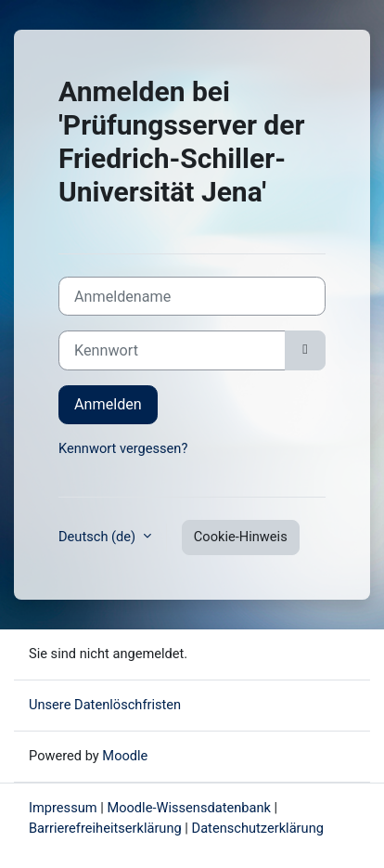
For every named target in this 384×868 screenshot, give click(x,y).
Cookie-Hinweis (241, 537)
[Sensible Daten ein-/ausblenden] (305, 350)
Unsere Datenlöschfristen (105, 705)
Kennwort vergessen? (123, 448)
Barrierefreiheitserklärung (107, 828)
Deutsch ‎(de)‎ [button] (99, 537)
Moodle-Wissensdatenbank (189, 808)
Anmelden (108, 404)
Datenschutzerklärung (258, 828)
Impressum (63, 808)
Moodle (125, 756)
